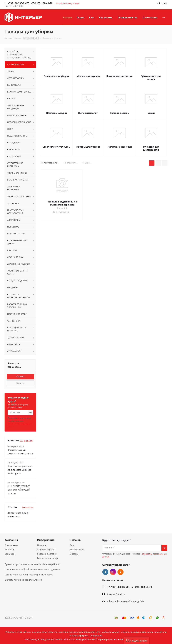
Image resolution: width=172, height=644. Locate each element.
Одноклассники (120, 572)
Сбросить (20, 383)
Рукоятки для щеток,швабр (151, 148)
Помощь (42, 545)
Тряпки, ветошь (119, 113)
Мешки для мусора (88, 76)
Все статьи (28, 507)
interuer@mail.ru (116, 594)
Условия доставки (47, 554)
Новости (9, 550)
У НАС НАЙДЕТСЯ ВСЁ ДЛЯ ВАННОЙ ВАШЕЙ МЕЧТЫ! (19, 490)
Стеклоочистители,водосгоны (57, 147)
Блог (72, 545)
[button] (137, 640)
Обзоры (74, 554)
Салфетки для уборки (57, 76)
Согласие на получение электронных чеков (29, 575)
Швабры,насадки (57, 113)
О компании (11, 545)
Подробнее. (96, 636)
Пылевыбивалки (88, 113)
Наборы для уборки (88, 147)
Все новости (27, 441)
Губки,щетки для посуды (151, 78)
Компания (11, 540)
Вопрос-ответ (77, 550)
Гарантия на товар (47, 558)
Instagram (113, 572)
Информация (46, 540)
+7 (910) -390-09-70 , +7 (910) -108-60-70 (129, 587)
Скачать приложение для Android (23, 580)
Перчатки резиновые (119, 147)
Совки (151, 113)
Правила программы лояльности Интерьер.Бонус (32, 564)
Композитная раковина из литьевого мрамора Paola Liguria (20, 470)
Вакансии (10, 554)
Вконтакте (105, 572)
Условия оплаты (46, 550)
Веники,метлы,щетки (119, 76)
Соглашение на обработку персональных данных (32, 569)
